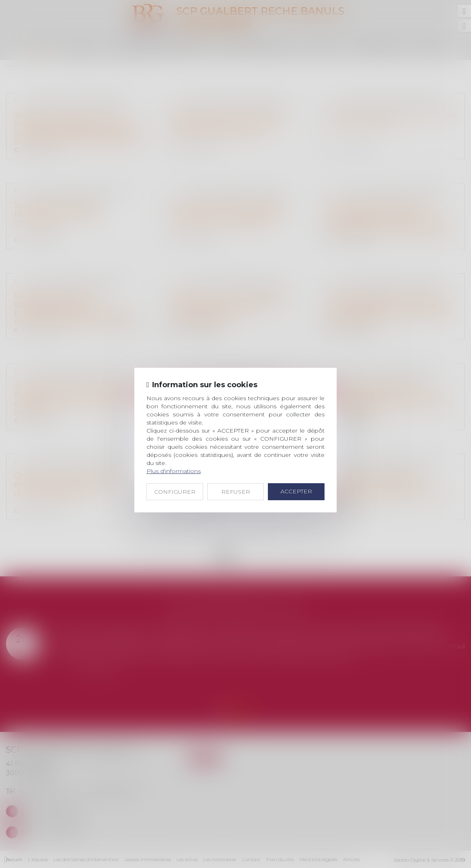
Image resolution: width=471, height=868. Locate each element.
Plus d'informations (174, 471)
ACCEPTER (296, 491)
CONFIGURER (175, 492)
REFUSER (236, 492)
